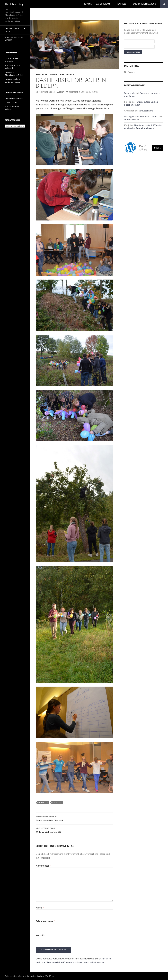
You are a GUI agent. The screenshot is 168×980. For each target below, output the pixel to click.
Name (40, 907)
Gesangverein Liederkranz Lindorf (141, 116)
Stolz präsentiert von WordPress (40, 976)
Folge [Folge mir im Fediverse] (157, 148)
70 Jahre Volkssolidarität (74, 830)
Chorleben (53, 74)
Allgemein (41, 74)
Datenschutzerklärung (144, 4)
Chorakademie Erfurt (12, 30)
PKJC (63, 74)
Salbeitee (57, 803)
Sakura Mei (130, 93)
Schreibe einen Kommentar (83, 92)
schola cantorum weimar (14, 39)
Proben (70, 74)
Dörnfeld (43, 803)
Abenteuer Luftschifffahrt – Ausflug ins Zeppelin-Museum (143, 127)
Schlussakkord (146, 111)
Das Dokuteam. (103, 4)
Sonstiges (121, 4)
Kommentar (43, 866)
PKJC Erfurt (12, 102)
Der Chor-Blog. (15, 4)
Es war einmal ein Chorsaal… (74, 818)
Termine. (88, 4)
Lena (62, 92)
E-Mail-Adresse (45, 921)
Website (40, 935)
